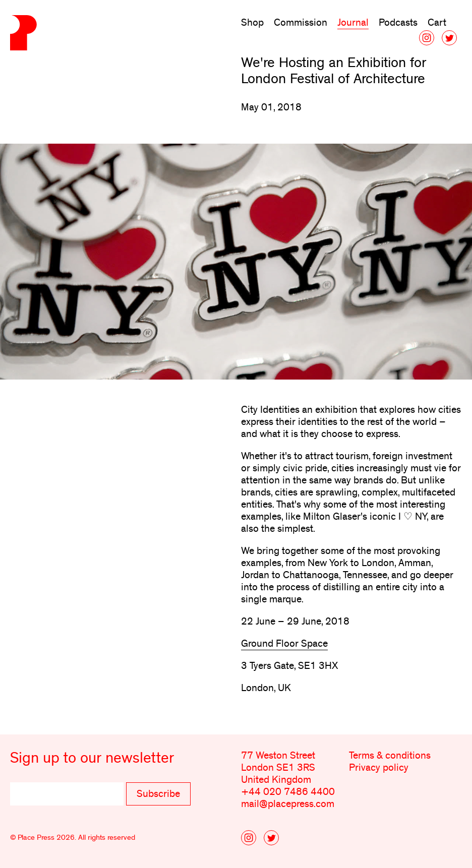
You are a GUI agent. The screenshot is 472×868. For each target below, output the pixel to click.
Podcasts (398, 23)
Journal (353, 23)
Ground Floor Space (284, 644)
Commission (301, 23)
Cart (437, 23)
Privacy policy (379, 768)
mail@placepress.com (288, 804)
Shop (252, 23)
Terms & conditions (390, 756)
